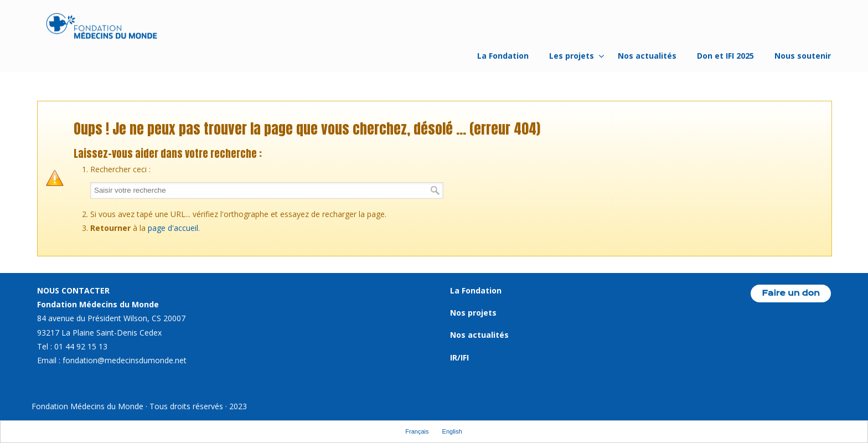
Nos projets (473, 313)
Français (417, 431)
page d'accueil (173, 228)
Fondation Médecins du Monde (102, 28)
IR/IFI (459, 357)
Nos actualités (479, 335)
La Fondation (476, 290)
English (452, 431)
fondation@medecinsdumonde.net (125, 360)
